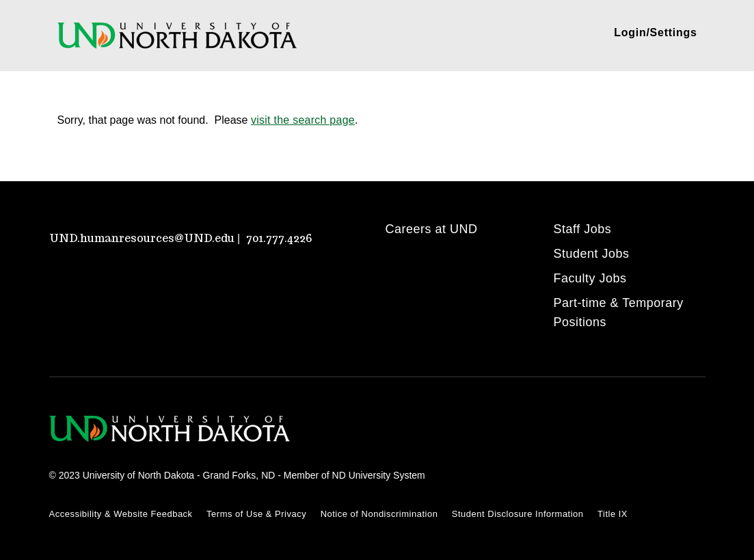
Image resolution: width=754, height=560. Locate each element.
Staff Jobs (583, 229)
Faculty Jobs (590, 278)
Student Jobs (592, 254)
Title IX (612, 514)
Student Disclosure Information (518, 514)
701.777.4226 (279, 238)
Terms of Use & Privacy (256, 514)
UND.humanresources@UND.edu (142, 238)
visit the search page (303, 120)
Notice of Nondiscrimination (379, 514)
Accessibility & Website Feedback (121, 514)
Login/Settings (655, 32)
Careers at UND (432, 229)
